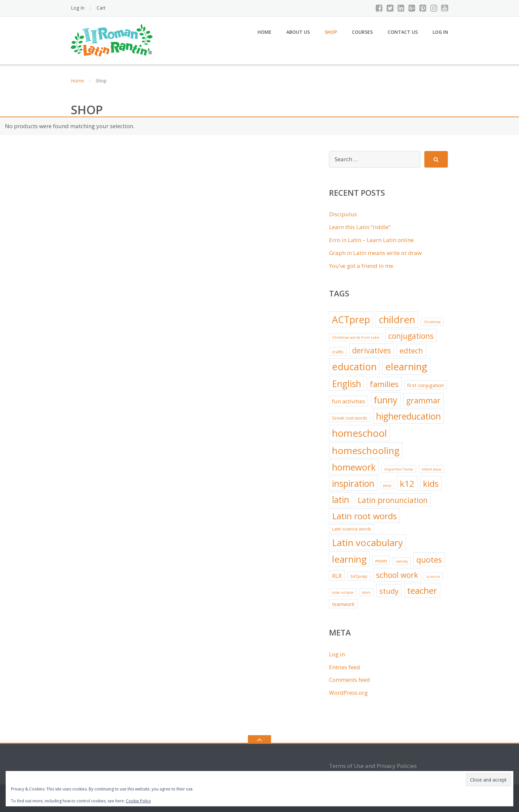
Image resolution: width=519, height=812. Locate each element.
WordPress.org (348, 693)
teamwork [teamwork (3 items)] (343, 604)
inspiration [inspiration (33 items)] (353, 483)
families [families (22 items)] (384, 384)
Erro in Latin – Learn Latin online (371, 240)
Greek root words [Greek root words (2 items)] (350, 418)
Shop (331, 32)
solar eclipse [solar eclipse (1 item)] (343, 592)
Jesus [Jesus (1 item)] (387, 485)
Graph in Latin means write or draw (375, 253)
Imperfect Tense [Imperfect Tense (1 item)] (399, 469)
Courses (362, 32)
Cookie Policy (138, 801)
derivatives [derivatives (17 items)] (372, 350)
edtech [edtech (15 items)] (411, 351)
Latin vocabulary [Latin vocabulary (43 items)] (367, 542)
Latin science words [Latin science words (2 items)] (352, 529)
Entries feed (345, 667)
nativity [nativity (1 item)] (402, 561)
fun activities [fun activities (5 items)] (349, 401)
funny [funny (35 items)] (386, 400)
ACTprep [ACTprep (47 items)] (351, 319)
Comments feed (350, 680)
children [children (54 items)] (397, 320)
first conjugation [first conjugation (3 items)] (425, 385)
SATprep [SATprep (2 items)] (359, 576)
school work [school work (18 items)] (397, 575)
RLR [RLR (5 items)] (337, 576)
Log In (78, 8)
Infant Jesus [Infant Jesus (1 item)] (431, 469)
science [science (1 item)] (433, 577)
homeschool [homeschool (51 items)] (359, 433)
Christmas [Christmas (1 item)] (432, 322)
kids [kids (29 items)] (431, 483)
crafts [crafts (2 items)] (338, 352)
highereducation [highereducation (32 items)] (408, 416)
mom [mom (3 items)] (381, 561)
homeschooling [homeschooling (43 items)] (366, 450)
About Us (298, 32)
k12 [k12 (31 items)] (407, 483)
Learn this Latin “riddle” (360, 227)
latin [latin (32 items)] (341, 500)
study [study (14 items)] (389, 591)
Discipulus (343, 214)
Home (264, 32)
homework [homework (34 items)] (354, 467)
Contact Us (403, 32)
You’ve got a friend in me (361, 266)
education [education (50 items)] (354, 366)
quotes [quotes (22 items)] (429, 559)
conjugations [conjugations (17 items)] (411, 336)
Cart (101, 8)
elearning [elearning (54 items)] (406, 367)
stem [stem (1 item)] (366, 592)
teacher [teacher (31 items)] (422, 590)
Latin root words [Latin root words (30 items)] (364, 516)
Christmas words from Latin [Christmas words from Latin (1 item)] (356, 337)
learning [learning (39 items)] (349, 559)
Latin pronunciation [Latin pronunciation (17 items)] (393, 500)
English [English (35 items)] (347, 384)
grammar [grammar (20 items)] (423, 400)
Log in (337, 654)
